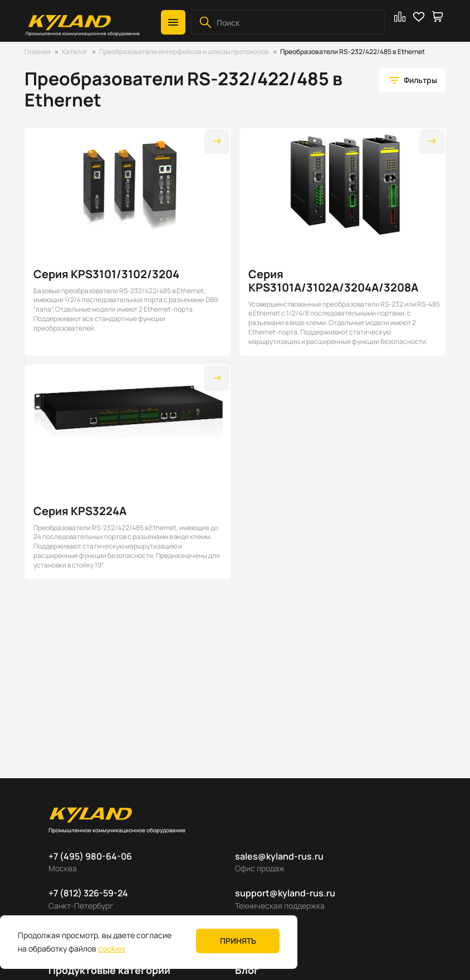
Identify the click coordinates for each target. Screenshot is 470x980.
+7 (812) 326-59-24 (88, 893)
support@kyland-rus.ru (285, 893)
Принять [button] (238, 941)
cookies (112, 949)
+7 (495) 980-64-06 (90, 856)
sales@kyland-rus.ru (279, 856)
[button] (173, 22)
